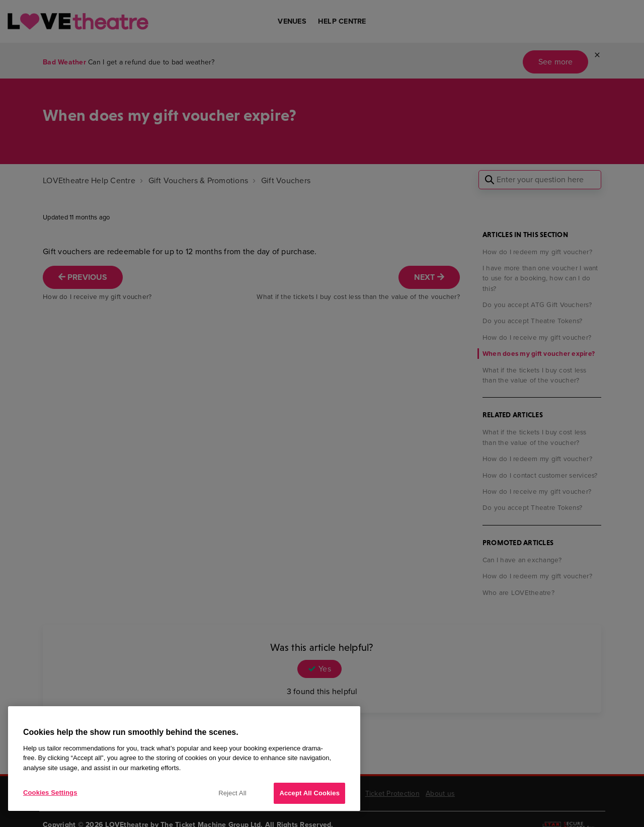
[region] (184, 759)
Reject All (232, 793)
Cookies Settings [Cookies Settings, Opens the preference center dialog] (50, 793)
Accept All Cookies (309, 793)
